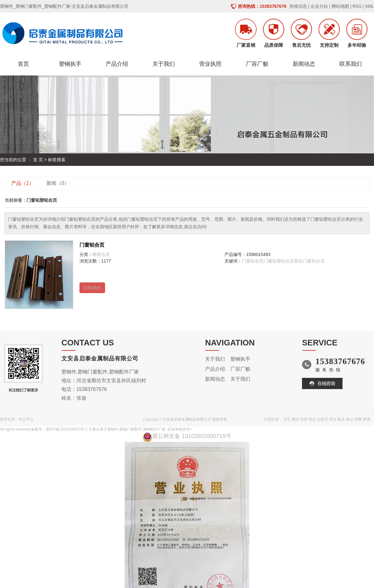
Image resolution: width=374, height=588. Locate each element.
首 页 (38, 160)
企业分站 (319, 6)
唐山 (350, 419)
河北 (287, 419)
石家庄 (323, 419)
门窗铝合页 (92, 245)
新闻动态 (304, 64)
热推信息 (298, 6)
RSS (357, 6)
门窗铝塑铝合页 (279, 261)
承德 (367, 419)
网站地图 (340, 6)
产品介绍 (117, 64)
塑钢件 (113, 429)
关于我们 (164, 64)
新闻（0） (58, 183)
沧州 (304, 419)
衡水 (341, 419)
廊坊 (295, 419)
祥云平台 (26, 419)
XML (369, 6)
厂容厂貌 (257, 64)
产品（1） (23, 183)
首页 (23, 64)
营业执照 (210, 64)
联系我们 (351, 64)
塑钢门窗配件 (131, 429)
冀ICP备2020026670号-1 (67, 429)
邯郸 (358, 419)
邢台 (333, 419)
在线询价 (92, 288)
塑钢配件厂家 (154, 429)
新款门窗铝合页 (309, 261)
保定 (312, 419)
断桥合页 (101, 254)
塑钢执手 (70, 64)
